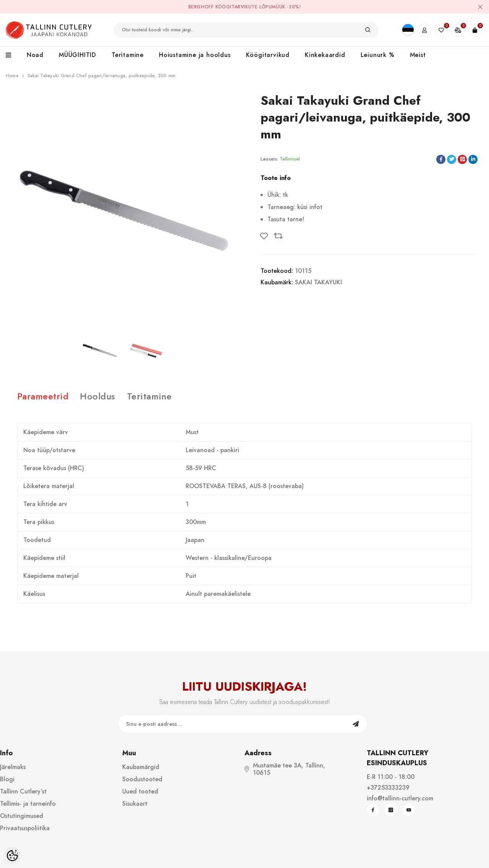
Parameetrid (43, 396)
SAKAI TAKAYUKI (318, 282)
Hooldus (97, 396)
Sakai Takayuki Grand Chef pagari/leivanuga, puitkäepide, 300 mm (101, 76)
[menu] (12, 55)
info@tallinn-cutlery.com (400, 798)
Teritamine (149, 396)
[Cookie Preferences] (12, 856)
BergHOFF (201, 7)
